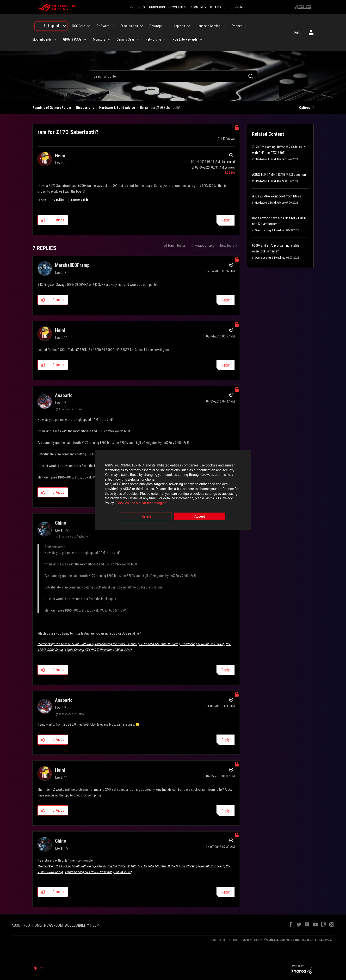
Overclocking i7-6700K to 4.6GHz (202, 644)
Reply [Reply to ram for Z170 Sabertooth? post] (226, 220)
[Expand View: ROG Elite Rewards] (201, 39)
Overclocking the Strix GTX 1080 (116, 644)
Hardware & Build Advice (117, 108)
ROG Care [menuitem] (79, 26)
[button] (43, 220)
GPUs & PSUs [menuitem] (72, 39)
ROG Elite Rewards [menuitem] (185, 39)
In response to (71, 409)
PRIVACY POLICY (251, 940)
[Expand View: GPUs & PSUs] (85, 39)
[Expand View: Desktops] (166, 26)
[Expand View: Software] (113, 26)
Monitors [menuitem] (99, 39)
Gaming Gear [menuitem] (125, 39)
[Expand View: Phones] (246, 26)
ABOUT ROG (21, 925)
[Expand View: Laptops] (189, 26)
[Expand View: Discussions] (142, 26)
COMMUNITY (198, 7)
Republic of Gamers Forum (52, 108)
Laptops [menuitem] (179, 26)
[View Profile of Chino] (61, 523)
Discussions (85, 108)
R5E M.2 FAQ (123, 650)
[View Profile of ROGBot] (230, 173)
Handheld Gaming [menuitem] (208, 26)
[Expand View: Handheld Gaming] (224, 26)
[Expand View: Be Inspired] (64, 26)
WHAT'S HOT (219, 7)
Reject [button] (146, 517)
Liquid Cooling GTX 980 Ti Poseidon (89, 650)
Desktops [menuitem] (156, 26)
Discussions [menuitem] (129, 26)
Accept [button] (200, 517)
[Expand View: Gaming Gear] (138, 39)
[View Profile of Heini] (60, 156)
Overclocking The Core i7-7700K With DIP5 (65, 644)
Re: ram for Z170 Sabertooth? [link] (160, 108)
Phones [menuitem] (237, 26)
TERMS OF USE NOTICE (224, 940)
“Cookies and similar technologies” (142, 503)
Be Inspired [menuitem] (51, 26)
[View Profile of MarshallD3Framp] (72, 265)
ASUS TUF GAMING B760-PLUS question (279, 175)
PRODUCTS (137, 7)
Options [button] (305, 108)
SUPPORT (237, 7)
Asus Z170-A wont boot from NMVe (277, 196)
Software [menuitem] (103, 26)
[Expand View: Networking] (165, 39)
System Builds (80, 200)
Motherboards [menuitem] (42, 39)
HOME (37, 925)
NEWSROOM (53, 925)
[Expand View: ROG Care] (89, 26)
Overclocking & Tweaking (270, 230)
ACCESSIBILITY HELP (82, 925)
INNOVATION (157, 7)
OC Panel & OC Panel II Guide (159, 644)
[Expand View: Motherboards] (55, 39)
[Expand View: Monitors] (109, 39)
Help (297, 33)
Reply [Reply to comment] (226, 300)
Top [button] (41, 968)
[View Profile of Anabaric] (64, 395)
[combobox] (173, 76)
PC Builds (58, 200)
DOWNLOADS (177, 7)
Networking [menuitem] (153, 39)
